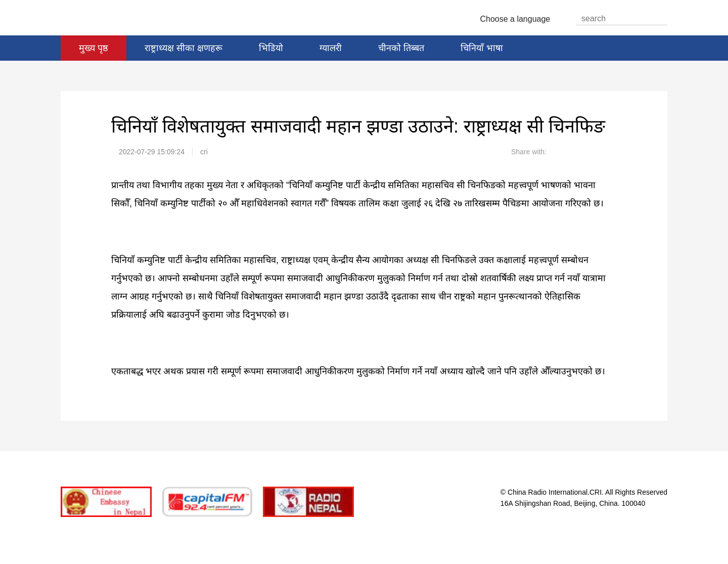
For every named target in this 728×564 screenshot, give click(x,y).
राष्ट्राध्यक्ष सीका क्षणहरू (184, 48)
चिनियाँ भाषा (482, 48)
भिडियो (271, 48)
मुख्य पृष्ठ (94, 48)
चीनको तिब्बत (401, 48)
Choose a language (519, 19)
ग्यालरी (331, 48)
